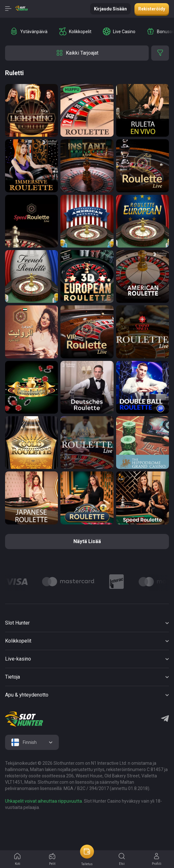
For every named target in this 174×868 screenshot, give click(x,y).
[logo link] (46, 826)
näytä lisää (87, 541)
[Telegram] (165, 719)
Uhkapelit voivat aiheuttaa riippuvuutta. (44, 801)
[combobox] (32, 742)
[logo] (24, 719)
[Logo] (68, 582)
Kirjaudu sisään (110, 9)
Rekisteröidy (152, 9)
